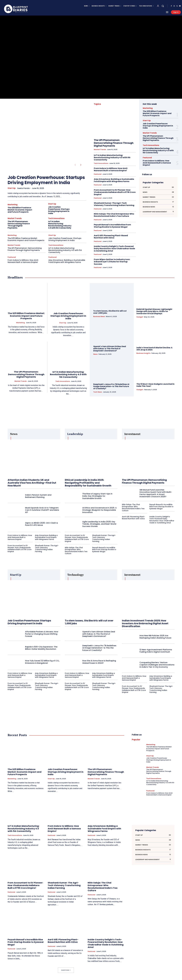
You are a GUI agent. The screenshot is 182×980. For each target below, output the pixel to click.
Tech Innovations (56, 218)
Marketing (13, 205)
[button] (163, 6)
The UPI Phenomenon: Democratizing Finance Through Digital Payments (19, 225)
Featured (12, 257)
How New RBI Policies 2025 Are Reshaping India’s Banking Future (155, 637)
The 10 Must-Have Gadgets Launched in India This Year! (155, 385)
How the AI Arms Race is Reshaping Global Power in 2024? (99, 662)
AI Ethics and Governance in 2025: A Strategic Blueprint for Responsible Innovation (99, 510)
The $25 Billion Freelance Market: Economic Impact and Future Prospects (20, 210)
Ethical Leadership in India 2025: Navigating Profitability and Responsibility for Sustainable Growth (88, 483)
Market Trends (15, 218)
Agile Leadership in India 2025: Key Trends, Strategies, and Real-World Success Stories (99, 524)
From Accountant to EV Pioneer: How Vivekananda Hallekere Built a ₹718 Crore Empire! (115, 192)
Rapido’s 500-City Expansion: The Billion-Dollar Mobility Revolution (41, 648)
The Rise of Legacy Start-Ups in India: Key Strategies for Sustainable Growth (97, 496)
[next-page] (81, 165)
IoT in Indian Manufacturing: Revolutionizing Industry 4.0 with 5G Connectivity (60, 225)
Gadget (140, 317)
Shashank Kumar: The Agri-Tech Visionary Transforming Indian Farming (114, 204)
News (95, 354)
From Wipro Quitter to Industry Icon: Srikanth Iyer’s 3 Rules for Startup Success (112, 262)
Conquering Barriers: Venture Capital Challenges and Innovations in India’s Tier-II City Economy (157, 665)
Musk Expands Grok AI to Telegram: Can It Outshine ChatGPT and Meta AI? (42, 510)
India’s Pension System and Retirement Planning (38, 496)
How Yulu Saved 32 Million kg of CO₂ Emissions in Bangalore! (42, 662)
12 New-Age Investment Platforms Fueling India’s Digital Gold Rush (156, 651)
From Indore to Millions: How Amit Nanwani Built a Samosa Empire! (23, 261)
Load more (66, 970)
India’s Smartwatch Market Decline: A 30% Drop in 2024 (154, 349)
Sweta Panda (23, 188)
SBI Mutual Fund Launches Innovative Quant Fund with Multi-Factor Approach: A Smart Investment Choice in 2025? (156, 493)
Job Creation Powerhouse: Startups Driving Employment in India (46, 180)
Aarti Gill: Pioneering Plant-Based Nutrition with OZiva (111, 237)
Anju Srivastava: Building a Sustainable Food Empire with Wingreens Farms (67, 261)
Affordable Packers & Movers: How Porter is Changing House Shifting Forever (42, 634)
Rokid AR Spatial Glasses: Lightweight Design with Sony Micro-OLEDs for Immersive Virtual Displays (154, 311)
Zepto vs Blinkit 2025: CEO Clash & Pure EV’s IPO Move (42, 524)
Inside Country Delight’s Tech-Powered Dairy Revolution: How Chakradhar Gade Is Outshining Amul (114, 249)
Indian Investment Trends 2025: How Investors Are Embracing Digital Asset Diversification (145, 623)
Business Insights (143, 353)
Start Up (12, 188)
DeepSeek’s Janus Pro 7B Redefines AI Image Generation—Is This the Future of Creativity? (111, 386)
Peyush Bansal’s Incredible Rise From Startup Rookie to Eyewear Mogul (112, 226)
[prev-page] (75, 165)
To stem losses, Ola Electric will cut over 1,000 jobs (110, 312)
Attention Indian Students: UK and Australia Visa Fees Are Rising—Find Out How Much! (32, 483)
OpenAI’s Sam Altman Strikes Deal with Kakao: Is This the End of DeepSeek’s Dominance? (110, 349)
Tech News (98, 392)
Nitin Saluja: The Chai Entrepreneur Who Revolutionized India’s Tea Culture (114, 215)
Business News (99, 317)
